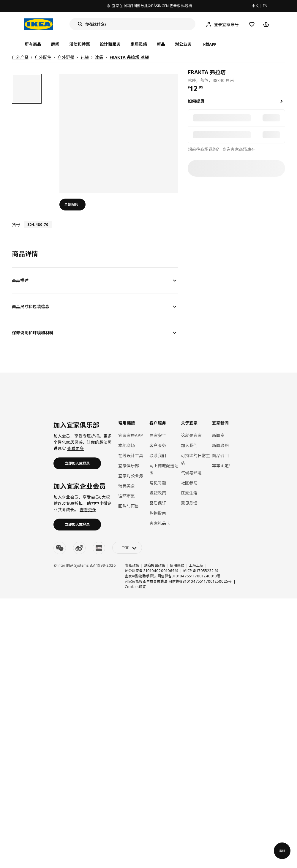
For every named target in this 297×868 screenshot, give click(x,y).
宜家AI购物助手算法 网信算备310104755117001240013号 (173, 576)
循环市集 (127, 496)
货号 (16, 225)
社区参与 (189, 483)
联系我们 (158, 456)
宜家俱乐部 (129, 466)
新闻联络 (220, 445)
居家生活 (189, 493)
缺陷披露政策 (154, 565)
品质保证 (158, 503)
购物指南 (158, 513)
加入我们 (189, 445)
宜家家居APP (131, 435)
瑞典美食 (127, 486)
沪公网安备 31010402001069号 (151, 571)
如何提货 (196, 101)
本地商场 (127, 445)
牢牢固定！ (222, 466)
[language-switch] (127, 548)
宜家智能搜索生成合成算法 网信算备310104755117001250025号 (178, 581)
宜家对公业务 (131, 476)
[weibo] (79, 548)
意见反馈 (189, 503)
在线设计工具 (131, 456)
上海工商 (196, 565)
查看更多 (75, 448)
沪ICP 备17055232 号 (201, 571)
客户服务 (158, 445)
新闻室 (218, 435)
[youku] (99, 548)
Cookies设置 (135, 587)
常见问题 (158, 483)
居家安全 (158, 435)
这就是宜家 (191, 435)
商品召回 (220, 456)
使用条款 (177, 565)
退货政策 (158, 493)
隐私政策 (132, 565)
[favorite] (283, 76)
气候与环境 (191, 473)
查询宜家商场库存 (239, 149)
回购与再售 (129, 506)
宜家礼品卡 (160, 523)
